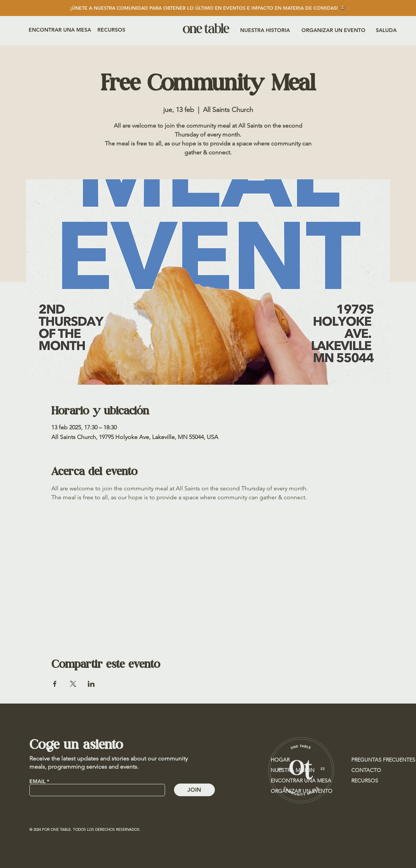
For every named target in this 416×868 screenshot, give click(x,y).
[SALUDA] (389, 30)
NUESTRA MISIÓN (293, 770)
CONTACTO (366, 770)
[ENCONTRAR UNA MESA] (60, 30)
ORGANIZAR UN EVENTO (301, 791)
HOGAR (280, 760)
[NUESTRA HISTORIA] (265, 30)
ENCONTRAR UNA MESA (301, 781)
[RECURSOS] (118, 30)
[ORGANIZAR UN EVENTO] (333, 30)
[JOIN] (194, 790)
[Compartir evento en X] (73, 684)
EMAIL (37, 781)
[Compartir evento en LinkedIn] (91, 684)
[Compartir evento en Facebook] (55, 684)
